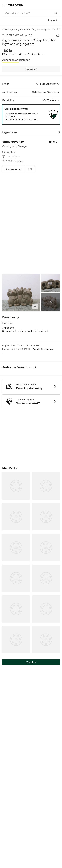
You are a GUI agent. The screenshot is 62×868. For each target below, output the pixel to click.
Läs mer (40, 54)
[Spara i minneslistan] (31, 69)
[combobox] (31, 13)
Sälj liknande (47, 349)
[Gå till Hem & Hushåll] (27, 29)
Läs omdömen (13, 169)
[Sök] (56, 13)
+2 (50, 302)
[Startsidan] (16, 5)
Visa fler (31, 662)
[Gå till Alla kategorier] (10, 29)
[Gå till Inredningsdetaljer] (47, 29)
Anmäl (36, 349)
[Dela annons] (58, 35)
